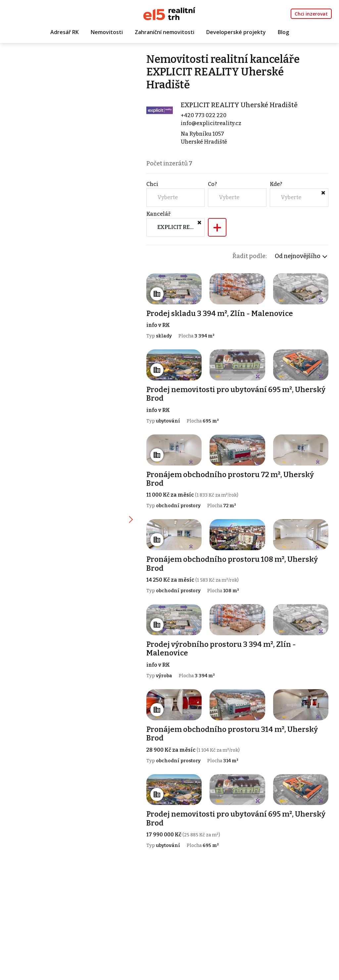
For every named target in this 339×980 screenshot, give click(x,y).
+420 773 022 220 (204, 115)
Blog (283, 32)
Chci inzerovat (311, 14)
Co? (212, 184)
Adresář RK (65, 32)
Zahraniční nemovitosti (165, 32)
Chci (152, 184)
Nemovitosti (107, 32)
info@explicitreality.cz (211, 123)
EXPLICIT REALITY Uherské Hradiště (239, 105)
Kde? (276, 184)
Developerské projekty (236, 32)
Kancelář (158, 214)
